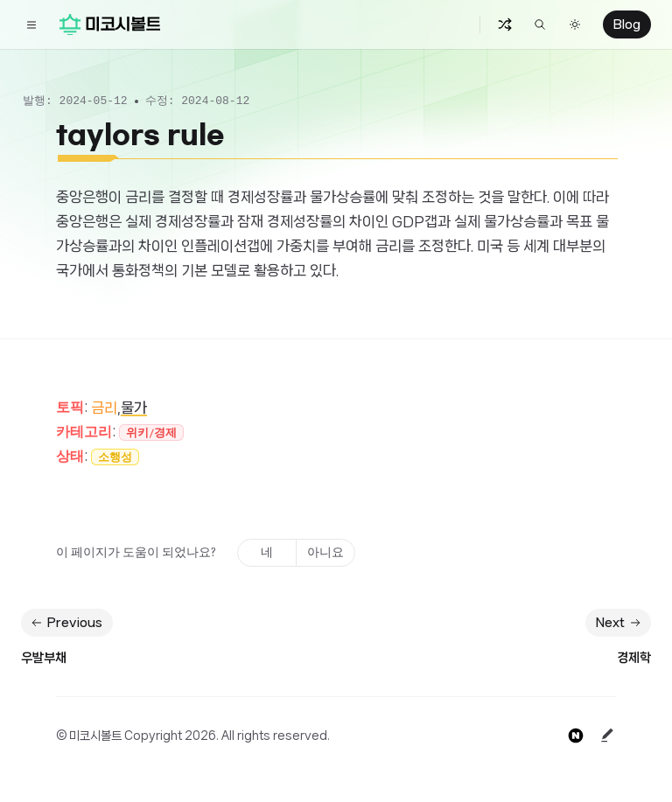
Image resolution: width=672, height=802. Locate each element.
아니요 (325, 552)
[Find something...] (540, 24)
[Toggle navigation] (31, 24)
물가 (134, 408)
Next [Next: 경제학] (620, 623)
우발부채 (44, 658)
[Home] (110, 24)
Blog (627, 24)
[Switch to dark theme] (575, 24)
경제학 (634, 658)
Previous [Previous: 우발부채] (65, 623)
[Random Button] (505, 24)
